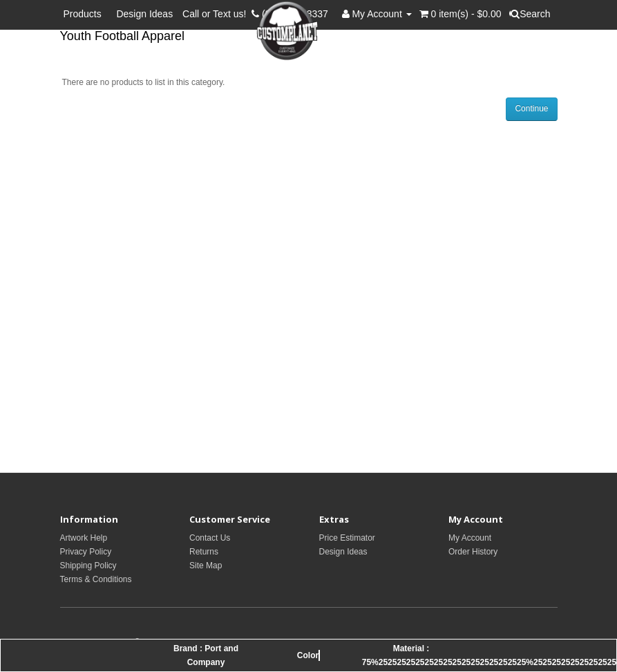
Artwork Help (84, 538)
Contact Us (210, 538)
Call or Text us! (217, 14)
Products (85, 14)
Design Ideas (144, 14)
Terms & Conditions (96, 579)
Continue (531, 109)
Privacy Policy (86, 552)
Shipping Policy (88, 566)
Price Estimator (347, 538)
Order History (473, 552)
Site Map (206, 566)
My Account (470, 538)
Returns (204, 552)
